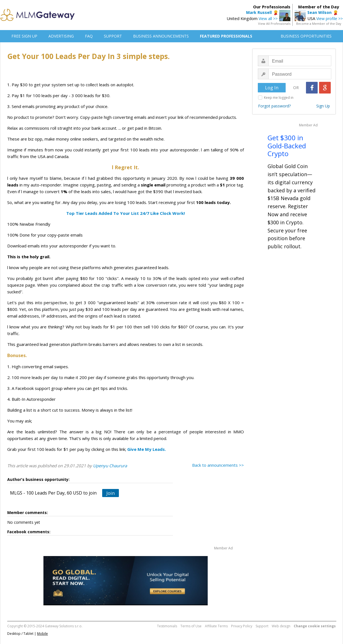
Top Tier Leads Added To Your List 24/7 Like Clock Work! (126, 213)
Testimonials (167, 626)
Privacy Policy (242, 626)
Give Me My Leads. (147, 449)
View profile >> (329, 19)
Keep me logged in (279, 98)
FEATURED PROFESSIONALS (226, 36)
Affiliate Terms (216, 626)
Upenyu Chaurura (110, 466)
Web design (281, 626)
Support (262, 626)
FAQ (89, 36)
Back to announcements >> (218, 465)
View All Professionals (274, 24)
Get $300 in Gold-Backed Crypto (287, 146)
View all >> (268, 19)
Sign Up (323, 106)
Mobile (42, 634)
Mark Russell (259, 12)
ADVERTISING (61, 36)
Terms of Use (191, 626)
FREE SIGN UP (24, 36)
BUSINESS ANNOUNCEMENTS (161, 36)
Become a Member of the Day (319, 24)
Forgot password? (274, 106)
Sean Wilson (319, 12)
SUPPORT (113, 36)
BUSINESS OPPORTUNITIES (306, 36)
